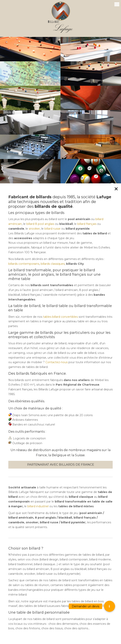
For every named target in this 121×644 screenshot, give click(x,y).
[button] (109, 606)
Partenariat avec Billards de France (61, 464)
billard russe (52, 229)
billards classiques (53, 264)
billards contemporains (24, 264)
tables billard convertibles (60, 317)
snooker (34, 229)
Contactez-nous (57, 362)
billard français (87, 224)
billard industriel (38, 506)
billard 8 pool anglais (40, 224)
